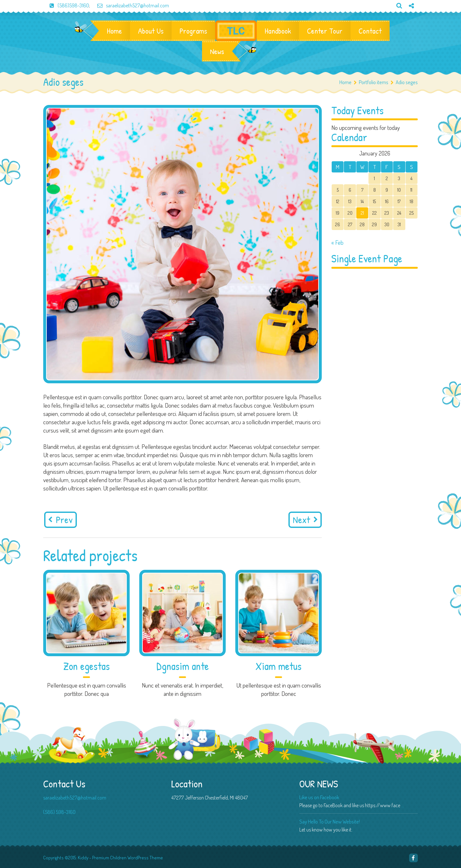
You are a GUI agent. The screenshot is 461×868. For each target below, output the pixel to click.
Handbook (278, 31)
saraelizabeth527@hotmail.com (130, 5)
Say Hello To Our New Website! (330, 821)
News (217, 51)
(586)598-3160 (66, 5)
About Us (151, 31)
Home (114, 31)
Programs (193, 31)
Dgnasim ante (183, 666)
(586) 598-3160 (59, 812)
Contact (370, 31)
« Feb (337, 242)
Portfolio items (376, 82)
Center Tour (325, 31)
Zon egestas (87, 666)
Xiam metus (279, 666)
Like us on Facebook (319, 797)
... (403, 805)
